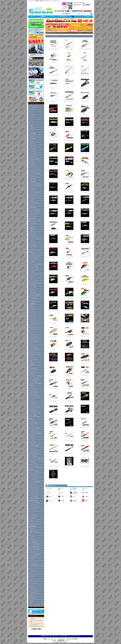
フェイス (85, 218)
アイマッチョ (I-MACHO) (53, 75)
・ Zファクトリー (33, 351)
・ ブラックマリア (33, 487)
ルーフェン (85, 62)
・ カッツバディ (33, 223)
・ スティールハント (34, 328)
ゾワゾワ (85, 114)
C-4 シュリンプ (69, 428)
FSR (53, 298)
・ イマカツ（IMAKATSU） (35, 184)
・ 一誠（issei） (33, 179)
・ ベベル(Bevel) (33, 515)
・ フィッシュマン (33, 474)
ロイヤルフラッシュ (53, 127)
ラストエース (85, 389)
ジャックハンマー (85, 324)
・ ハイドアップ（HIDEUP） (36, 433)
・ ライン (31, 118)
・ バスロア (32, 438)
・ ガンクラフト (33, 236)
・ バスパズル (32, 436)
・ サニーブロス (33, 287)
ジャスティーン (85, 166)
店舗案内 (33, 619)
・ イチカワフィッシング (35, 176)
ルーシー (69, 75)
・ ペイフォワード (33, 505)
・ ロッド (31, 111)
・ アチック (32, 161)
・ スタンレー (32, 326)
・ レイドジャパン (33, 583)
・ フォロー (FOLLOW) (34, 482)
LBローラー (53, 231)
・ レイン (31, 585)
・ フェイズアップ (33, 479)
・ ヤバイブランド (33, 552)
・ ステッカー (32, 136)
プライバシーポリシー (76, 636)
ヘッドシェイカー (53, 467)
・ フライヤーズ (33, 484)
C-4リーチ (53, 441)
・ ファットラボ (33, 464)
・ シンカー (32, 123)
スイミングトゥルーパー (53, 337)
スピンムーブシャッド (69, 218)
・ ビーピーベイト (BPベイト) (36, 458)
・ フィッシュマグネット (35, 472)
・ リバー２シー (33, 573)
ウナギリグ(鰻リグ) (85, 467)
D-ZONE (85, 311)
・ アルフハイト (33, 166)
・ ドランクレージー (34, 405)
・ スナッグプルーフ (34, 339)
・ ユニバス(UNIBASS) (34, 554)
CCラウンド (53, 363)
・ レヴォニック (33, 588)
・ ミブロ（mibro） (34, 542)
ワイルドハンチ (53, 272)
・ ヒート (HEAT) (33, 456)
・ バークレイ (32, 448)
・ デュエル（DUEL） (34, 392)
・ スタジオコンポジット (35, 323)
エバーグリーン (55, 36)
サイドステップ (69, 231)
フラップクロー (53, 402)
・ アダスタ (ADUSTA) (34, 159)
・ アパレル (32, 141)
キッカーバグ (85, 402)
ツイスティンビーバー (53, 415)
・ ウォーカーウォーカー (35, 192)
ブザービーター (85, 244)
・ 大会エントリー (33, 106)
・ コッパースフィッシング (35, 274)
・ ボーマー (32, 523)
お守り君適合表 (34, 625)
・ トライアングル (33, 402)
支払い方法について (56, 636)
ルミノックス (53, 480)
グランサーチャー (69, 192)
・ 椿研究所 (32, 364)
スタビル (53, 62)
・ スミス (31, 344)
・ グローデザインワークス (35, 254)
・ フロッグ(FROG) (33, 497)
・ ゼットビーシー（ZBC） (35, 354)
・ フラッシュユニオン (34, 492)
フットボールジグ (85, 363)
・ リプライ (32, 578)
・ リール (31, 113)
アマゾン (53, 88)
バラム (69, 114)
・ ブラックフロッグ (34, 489)
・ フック (31, 121)
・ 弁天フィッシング (34, 520)
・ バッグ (31, 131)
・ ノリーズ (32, 426)
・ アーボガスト (33, 151)
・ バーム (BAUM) (33, 451)
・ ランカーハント (33, 562)
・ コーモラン (32, 272)
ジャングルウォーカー (53, 49)
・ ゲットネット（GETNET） (36, 264)
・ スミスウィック (33, 346)
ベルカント (53, 101)
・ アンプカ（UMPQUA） (35, 174)
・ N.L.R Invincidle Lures (34, 210)
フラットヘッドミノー (69, 101)
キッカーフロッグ (53, 153)
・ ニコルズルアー (33, 410)
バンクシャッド (85, 192)
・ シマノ (31, 311)
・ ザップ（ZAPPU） (34, 282)
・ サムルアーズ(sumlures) (35, 295)
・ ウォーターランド (34, 195)
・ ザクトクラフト (34, 279)
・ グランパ (32, 248)
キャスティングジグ (85, 350)
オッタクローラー (85, 101)
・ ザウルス (32, 277)
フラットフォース (85, 285)
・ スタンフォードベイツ (35, 321)
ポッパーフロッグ (85, 153)
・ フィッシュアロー (34, 466)
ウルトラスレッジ (69, 205)
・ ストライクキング (34, 336)
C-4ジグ (53, 350)
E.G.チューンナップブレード (69, 467)
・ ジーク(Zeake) (33, 297)
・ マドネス (32, 539)
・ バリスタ (32, 441)
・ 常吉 (31, 366)
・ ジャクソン (32, 313)
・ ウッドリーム (33, 197)
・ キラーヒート (33, 243)
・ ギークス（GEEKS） (34, 238)
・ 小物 (31, 126)
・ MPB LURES (33, 207)
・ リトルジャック (33, 570)
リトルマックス (69, 257)
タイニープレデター (53, 244)
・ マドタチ (32, 537)
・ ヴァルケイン (33, 190)
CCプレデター (85, 231)
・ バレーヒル (32, 443)
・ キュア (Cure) (33, 246)
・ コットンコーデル (34, 269)
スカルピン (53, 428)
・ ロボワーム (32, 595)
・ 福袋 (31, 603)
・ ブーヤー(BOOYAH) (34, 503)
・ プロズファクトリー (34, 494)
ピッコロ (69, 272)
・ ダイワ (31, 356)
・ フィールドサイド (34, 477)
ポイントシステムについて (37, 623)
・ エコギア (32, 200)
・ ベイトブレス (33, 510)
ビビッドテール (69, 454)
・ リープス (32, 108)
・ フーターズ (32, 461)
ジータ (69, 244)
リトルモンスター (69, 337)
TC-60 (53, 285)
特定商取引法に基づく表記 (46, 636)
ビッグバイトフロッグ (69, 140)
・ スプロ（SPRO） (34, 341)
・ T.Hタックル (33, 371)
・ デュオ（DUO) (33, 395)
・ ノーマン (32, 421)
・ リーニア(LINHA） (34, 564)
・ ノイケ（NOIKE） (34, 423)
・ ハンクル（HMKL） (34, 446)
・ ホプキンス (32, 528)
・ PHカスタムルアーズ (34, 453)
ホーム (48, 36)
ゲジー (69, 62)
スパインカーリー (53, 454)
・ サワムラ (32, 290)
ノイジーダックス (85, 127)
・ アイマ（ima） (33, 154)
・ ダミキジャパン (33, 359)
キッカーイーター (85, 205)
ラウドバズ (53, 324)
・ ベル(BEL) (32, 518)
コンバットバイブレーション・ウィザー (53, 258)
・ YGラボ (32, 600)
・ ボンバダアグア (33, 531)
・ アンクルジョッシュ (34, 169)
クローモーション (85, 88)
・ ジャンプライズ (33, 318)
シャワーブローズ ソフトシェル (69, 179)
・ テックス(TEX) (33, 381)
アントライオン (53, 389)
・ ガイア (31, 226)
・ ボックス (32, 128)
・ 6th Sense (32, 306)
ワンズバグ (53, 166)
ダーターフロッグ (69, 153)
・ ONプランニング (34, 215)
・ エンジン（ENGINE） (35, 212)
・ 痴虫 (31, 361)
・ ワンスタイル (33, 598)
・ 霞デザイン (32, 231)
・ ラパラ (31, 559)
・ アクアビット (33, 156)
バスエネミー (85, 441)
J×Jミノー (69, 88)
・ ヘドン (31, 513)
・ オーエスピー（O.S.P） (35, 221)
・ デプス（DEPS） (34, 390)
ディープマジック (85, 257)
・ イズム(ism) (32, 181)
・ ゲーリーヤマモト (34, 259)
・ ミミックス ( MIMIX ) (35, 544)
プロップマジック (53, 192)
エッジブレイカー (69, 402)
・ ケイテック (32, 262)
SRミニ (69, 311)
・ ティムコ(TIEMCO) (34, 379)
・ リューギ (32, 575)
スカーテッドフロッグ (85, 140)
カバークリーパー (85, 337)
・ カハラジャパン (33, 233)
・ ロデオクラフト (33, 593)
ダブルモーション (69, 415)
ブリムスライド (53, 140)
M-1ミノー (53, 218)
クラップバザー (69, 49)
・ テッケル (32, 387)
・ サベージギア (33, 292)
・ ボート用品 (32, 138)
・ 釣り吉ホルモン (33, 369)
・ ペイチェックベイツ (34, 508)
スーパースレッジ (53, 205)
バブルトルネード (69, 324)
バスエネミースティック (85, 428)
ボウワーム (85, 415)
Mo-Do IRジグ (53, 376)
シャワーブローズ (53, 179)
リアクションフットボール (69, 363)
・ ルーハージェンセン (34, 580)
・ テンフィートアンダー (35, 397)
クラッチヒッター (85, 298)
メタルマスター (85, 376)
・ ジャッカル (32, 316)
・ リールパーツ (33, 116)
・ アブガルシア (33, 164)
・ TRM (31, 374)
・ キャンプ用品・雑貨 (34, 605)
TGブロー (69, 350)
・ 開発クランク (33, 228)
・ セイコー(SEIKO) (34, 349)
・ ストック (32, 331)
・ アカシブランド (33, 149)
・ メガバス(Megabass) (34, 547)
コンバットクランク (69, 298)
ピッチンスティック (85, 454)
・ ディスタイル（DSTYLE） (36, 376)
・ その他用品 (32, 133)
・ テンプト (32, 400)
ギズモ (69, 389)
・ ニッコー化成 (33, 415)
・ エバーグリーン (33, 202)
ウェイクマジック (85, 179)
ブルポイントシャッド (53, 114)
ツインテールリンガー (69, 441)
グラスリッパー (69, 376)
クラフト (69, 285)
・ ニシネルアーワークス (35, 412)
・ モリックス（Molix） (35, 549)
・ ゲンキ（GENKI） (34, 267)
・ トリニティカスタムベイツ (36, 407)
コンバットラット (85, 75)
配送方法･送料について (66, 636)
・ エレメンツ (32, 205)
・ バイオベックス (33, 431)
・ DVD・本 (32, 146)
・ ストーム (32, 333)
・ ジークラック (33, 300)
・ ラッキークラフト (34, 557)
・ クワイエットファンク (35, 256)
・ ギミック (32, 241)
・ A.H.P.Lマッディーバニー (35, 171)
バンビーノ (69, 166)
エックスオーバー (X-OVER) (85, 49)
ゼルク (85, 272)
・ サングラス (32, 144)
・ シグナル (32, 308)
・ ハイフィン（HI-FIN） (35, 428)
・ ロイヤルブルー (33, 590)
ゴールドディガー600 (53, 311)
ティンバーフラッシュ (69, 127)
